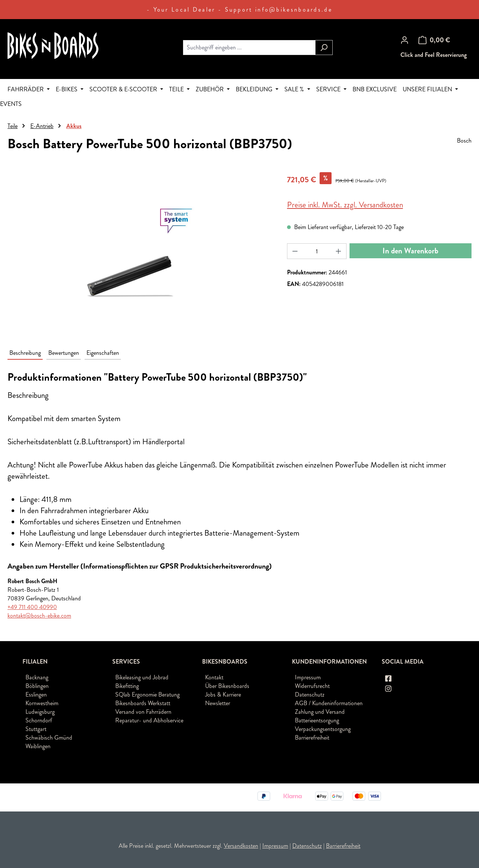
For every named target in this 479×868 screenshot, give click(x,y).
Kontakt (214, 677)
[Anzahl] (317, 251)
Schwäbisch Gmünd (49, 738)
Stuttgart (36, 729)
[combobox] (249, 48)
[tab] (25, 353)
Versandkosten (241, 846)
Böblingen (37, 686)
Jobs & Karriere (223, 695)
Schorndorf (39, 720)
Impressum (308, 677)
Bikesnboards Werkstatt (143, 703)
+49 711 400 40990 (32, 607)
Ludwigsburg (40, 712)
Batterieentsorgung (317, 720)
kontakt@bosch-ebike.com (39, 616)
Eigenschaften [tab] (103, 353)
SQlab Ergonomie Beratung (147, 695)
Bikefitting (127, 686)
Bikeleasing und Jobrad (142, 677)
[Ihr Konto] (405, 40)
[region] (140, 253)
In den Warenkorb (410, 251)
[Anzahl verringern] (295, 251)
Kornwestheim (42, 703)
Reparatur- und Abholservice (149, 720)
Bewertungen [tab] (64, 353)
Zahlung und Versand (320, 712)
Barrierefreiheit (312, 738)
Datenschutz (310, 695)
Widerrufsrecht (312, 686)
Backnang (37, 677)
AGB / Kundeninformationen (329, 703)
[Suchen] (324, 48)
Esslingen (36, 695)
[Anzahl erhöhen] (339, 251)
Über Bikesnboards (227, 686)
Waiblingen (38, 746)
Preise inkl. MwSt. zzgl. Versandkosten (345, 205)
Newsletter (218, 703)
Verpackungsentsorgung (323, 729)
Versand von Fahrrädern (143, 712)
